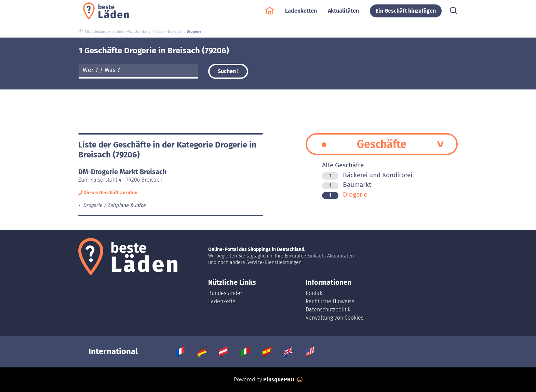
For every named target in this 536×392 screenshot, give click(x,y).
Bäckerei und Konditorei (367, 175)
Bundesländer (225, 293)
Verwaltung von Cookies (334, 318)
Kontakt (315, 293)
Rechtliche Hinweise (330, 301)
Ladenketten (301, 14)
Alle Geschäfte (343, 165)
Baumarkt (347, 185)
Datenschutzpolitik (328, 310)
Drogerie (345, 194)
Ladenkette (222, 301)
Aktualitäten (343, 14)
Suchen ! (228, 71)
